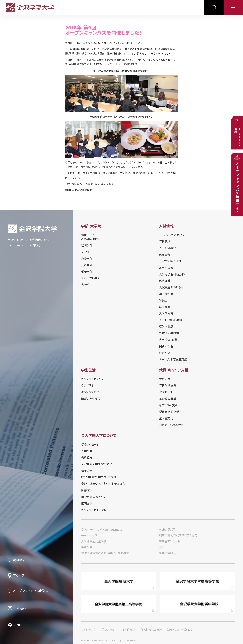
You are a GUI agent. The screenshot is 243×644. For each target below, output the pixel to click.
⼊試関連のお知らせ (171, 287)
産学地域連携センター (95, 497)
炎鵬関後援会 (167, 553)
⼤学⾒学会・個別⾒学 (172, 274)
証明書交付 (166, 418)
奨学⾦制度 (166, 294)
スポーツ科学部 (91, 278)
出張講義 (165, 281)
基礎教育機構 (167, 399)
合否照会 (165, 353)
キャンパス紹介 (90, 392)
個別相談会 (166, 346)
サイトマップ (88, 630)
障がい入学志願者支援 (173, 359)
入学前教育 (166, 314)
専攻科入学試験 (169, 333)
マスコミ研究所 (168, 405)
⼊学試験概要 (167, 248)
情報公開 (87, 471)
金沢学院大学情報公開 (180, 630)
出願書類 (165, 255)
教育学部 (87, 259)
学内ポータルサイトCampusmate (102, 530)
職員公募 (87, 547)
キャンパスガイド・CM (94, 510)
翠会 (162, 547)
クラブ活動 (88, 386)
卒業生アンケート (169, 541)
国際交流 (87, 504)
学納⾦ (163, 301)
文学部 (85, 252)
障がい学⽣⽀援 (91, 399)
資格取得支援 (167, 386)
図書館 (85, 490)
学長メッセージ (90, 445)
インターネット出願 (170, 320)
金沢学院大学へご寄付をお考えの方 (103, 484)
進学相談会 (166, 268)
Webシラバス (167, 530)
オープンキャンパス (170, 261)
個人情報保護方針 (151, 630)
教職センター (167, 392)
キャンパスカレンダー (94, 379)
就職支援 (165, 379)
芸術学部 (87, 265)
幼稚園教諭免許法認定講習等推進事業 (105, 553)
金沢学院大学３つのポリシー (98, 464)
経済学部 (87, 245)
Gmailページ (89, 535)
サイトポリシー (128, 630)
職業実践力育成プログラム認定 (178, 535)
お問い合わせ (107, 630)
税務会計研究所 (169, 412)
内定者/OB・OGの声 (171, 425)
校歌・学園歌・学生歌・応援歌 (99, 477)
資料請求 (165, 242)
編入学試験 (166, 327)
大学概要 (87, 451)
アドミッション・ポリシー (173, 235)
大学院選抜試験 (169, 340)
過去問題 (165, 307)
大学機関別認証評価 (94, 541)
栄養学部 (87, 272)
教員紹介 (87, 458)
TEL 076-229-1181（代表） (24, 245)
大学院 (85, 285)
